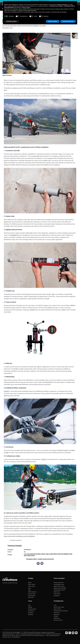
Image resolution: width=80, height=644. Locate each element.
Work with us (57, 613)
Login (29, 605)
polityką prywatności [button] (62, 4)
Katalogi (30, 607)
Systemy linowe (32, 594)
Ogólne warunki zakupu (59, 586)
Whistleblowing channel (59, 590)
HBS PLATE (31, 597)
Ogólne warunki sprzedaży (60, 588)
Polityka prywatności (59, 583)
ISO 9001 (56, 616)
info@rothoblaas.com (40, 635)
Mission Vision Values (59, 607)
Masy (29, 588)
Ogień (29, 590)
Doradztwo (31, 613)
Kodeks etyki (57, 592)
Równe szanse (57, 594)
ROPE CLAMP (63, 450)
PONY (14, 224)
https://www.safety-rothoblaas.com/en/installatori (19, 536)
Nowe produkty (32, 596)
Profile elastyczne (32, 592)
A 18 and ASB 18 (36, 156)
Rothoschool (31, 611)
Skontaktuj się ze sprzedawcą (61, 611)
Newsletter (31, 615)
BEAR (72, 305)
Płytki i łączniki (32, 584)
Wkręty (30, 583)
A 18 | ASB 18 (27, 554)
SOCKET (33, 310)
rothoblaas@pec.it (16, 637)
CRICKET (7, 391)
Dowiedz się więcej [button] (12, 21)
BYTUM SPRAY (48, 382)
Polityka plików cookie (59, 584)
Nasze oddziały (57, 609)
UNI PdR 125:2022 (58, 620)
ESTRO (16, 369)
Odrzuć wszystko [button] (53, 21)
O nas (55, 605)
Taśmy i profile (32, 586)
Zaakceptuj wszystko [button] (68, 21)
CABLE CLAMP (49, 554)
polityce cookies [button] (26, 7)
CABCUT (44, 459)
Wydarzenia (56, 615)
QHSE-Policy (57, 618)
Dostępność (57, 596)
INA (53, 294)
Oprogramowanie (32, 609)
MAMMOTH (15, 235)
